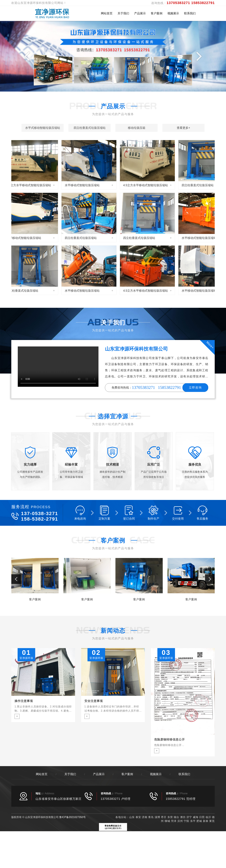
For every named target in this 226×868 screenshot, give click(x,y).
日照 (202, 817)
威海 (196, 817)
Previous (28, 56)
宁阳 (186, 821)
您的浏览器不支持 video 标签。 (58, 367)
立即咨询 (195, 388)
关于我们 (123, 13)
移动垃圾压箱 (137, 128)
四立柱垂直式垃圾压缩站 (90, 128)
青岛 (151, 817)
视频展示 (173, 13)
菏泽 (174, 821)
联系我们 (190, 13)
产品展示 (140, 13)
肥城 (199, 821)
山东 (132, 817)
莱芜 (212, 821)
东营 (170, 817)
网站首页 (107, 13)
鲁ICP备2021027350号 (72, 817)
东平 (193, 821)
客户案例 (157, 13)
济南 (145, 817)
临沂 (208, 817)
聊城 (167, 821)
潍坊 (183, 817)
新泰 (206, 821)
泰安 (138, 817)
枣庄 (164, 817)
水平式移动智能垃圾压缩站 (43, 128)
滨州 (180, 821)
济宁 (189, 817)
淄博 (157, 817)
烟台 (176, 817)
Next (198, 56)
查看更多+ (183, 128)
